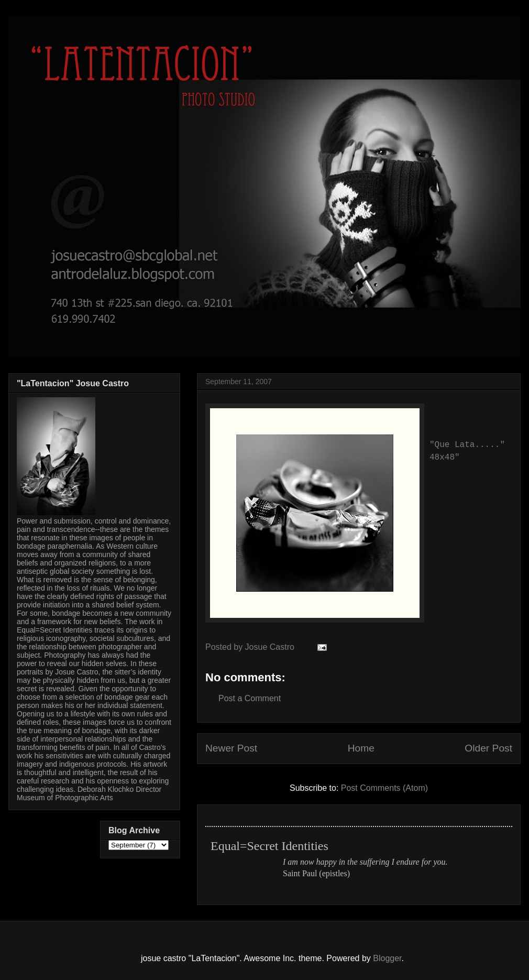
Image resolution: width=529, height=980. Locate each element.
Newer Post (231, 748)
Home (361, 748)
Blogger (387, 958)
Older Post (488, 748)
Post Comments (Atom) (384, 788)
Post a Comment (250, 698)
